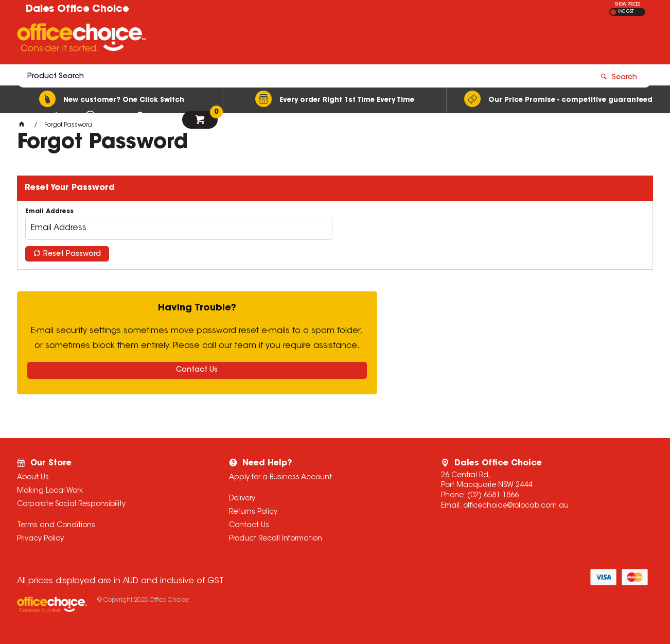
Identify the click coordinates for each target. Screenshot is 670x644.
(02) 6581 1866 (493, 496)
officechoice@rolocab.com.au (516, 506)
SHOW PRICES (628, 5)
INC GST (626, 12)
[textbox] (275, 40)
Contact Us (197, 370)
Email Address (49, 212)
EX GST (613, 12)
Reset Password (72, 254)
